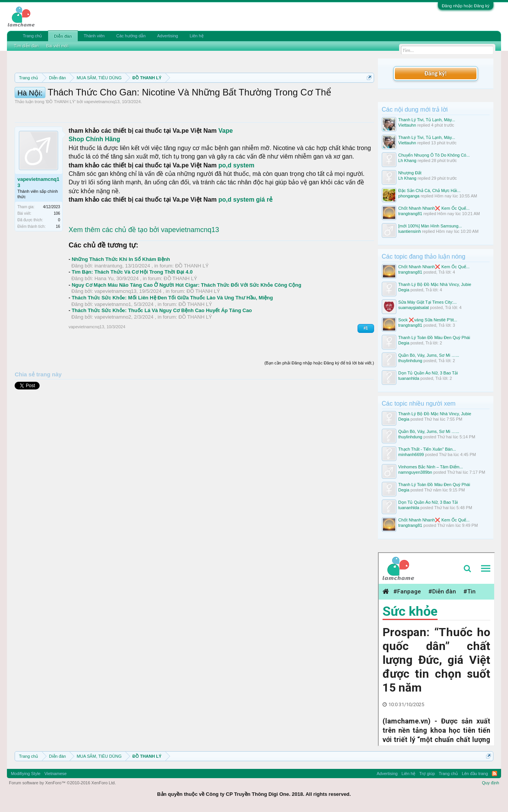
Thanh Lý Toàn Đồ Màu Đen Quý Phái (434, 337)
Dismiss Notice (368, 96)
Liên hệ (197, 36)
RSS (495, 774)
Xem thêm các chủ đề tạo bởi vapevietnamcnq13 (144, 264)
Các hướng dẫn (131, 36)
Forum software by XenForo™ (62, 783)
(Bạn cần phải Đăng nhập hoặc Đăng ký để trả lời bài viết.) (319, 398)
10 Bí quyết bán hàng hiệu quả (227, 105)
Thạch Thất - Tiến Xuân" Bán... (427, 449)
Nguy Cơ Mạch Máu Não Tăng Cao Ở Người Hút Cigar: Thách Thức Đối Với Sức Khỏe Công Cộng (186, 320)
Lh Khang (407, 160)
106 (57, 248)
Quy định (490, 783)
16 (58, 261)
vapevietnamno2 (113, 352)
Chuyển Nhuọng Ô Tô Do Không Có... (434, 155)
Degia (404, 290)
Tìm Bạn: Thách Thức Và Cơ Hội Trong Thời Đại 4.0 (132, 307)
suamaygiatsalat (414, 307)
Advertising (167, 36)
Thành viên (94, 36)
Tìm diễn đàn (26, 46)
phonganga (409, 196)
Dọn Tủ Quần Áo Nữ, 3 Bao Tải (428, 373)
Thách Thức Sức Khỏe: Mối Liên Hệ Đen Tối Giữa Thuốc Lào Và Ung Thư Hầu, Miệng (172, 332)
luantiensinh (410, 231)
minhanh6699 (411, 454)
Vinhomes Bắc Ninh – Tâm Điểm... (431, 467)
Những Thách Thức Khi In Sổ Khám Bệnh (121, 294)
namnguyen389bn (415, 472)
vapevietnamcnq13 (102, 136)
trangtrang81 (410, 214)
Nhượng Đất (410, 173)
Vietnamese (55, 774)
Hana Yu (104, 313)
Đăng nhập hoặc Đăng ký (466, 6)
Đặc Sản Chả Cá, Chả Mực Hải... (429, 190)
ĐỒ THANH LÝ (60, 136)
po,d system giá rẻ (246, 234)
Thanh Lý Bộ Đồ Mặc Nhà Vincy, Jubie (435, 284)
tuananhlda (409, 378)
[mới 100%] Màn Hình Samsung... (430, 226)
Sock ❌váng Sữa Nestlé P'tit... (428, 320)
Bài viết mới (57, 46)
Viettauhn (407, 125)
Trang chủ (32, 36)
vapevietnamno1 (113, 339)
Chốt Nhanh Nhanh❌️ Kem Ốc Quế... (434, 208)
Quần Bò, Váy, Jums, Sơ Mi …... (429, 355)
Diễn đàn (63, 36)
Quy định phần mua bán (266, 96)
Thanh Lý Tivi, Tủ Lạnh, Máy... (427, 120)
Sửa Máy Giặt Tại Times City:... (428, 302)
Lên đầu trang (475, 774)
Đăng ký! (436, 73)
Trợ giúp (427, 774)
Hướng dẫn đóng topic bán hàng (122, 105)
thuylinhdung (410, 361)
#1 (366, 363)
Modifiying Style (26, 774)
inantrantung (108, 300)
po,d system (236, 200)
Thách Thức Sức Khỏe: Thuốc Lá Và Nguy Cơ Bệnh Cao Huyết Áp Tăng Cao (162, 345)
